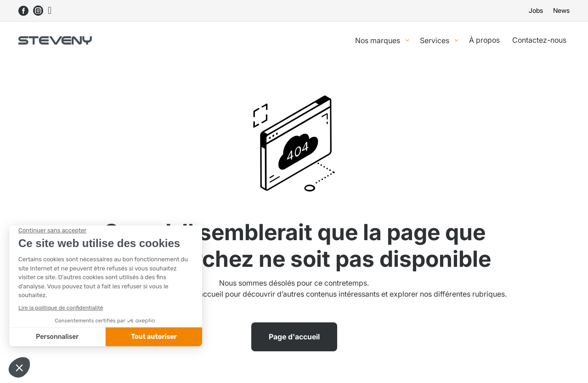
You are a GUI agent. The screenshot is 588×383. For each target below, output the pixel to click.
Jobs (536, 11)
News (561, 11)
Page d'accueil (294, 337)
